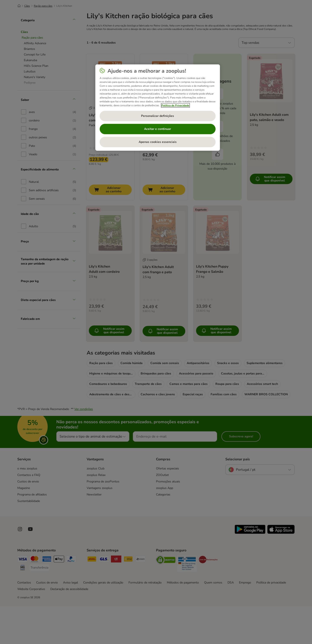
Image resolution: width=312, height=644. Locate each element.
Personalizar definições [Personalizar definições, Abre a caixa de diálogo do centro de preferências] (158, 116)
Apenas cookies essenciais (158, 142)
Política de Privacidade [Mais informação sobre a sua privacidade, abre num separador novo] (175, 105)
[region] (158, 108)
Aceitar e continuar (158, 129)
